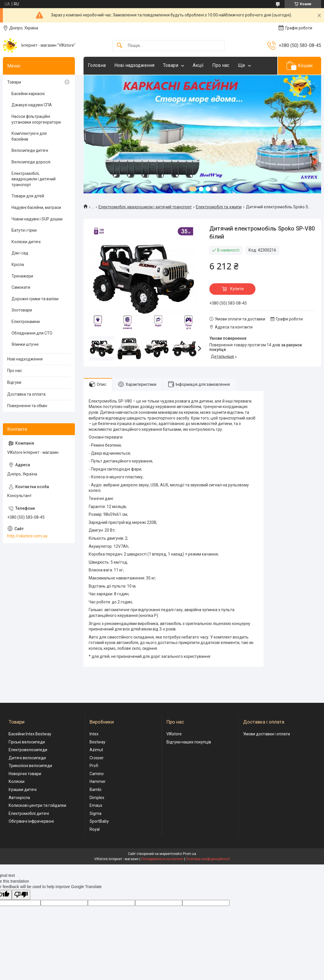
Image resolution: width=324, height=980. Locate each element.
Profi (94, 766)
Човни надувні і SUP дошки (37, 219)
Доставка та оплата (26, 394)
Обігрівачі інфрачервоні (31, 821)
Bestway (97, 742)
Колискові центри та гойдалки (37, 805)
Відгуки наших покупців (189, 742)
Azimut (96, 750)
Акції (198, 65)
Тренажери (22, 276)
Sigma (95, 813)
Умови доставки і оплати (267, 734)
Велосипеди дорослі (31, 162)
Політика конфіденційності (208, 859)
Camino (97, 774)
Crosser (97, 758)
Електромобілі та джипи (219, 207)
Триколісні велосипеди (30, 766)
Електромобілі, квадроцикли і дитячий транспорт (145, 207)
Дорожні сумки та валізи (35, 299)
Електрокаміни (26, 322)
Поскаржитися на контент (162, 859)
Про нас (221, 65)
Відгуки (14, 382)
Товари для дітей (28, 196)
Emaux (96, 805)
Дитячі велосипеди (27, 758)
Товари (171, 65)
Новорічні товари (25, 774)
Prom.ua (190, 854)
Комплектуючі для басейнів (29, 136)
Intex (94, 734)
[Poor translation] (21, 895)
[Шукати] (120, 46)
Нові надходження (134, 65)
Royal (95, 829)
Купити (237, 289)
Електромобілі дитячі (29, 813)
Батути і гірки (24, 230)
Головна (97, 65)
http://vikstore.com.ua (27, 536)
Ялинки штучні (25, 344)
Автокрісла (19, 798)
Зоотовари (22, 310)
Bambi (95, 790)
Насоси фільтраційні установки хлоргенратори (36, 119)
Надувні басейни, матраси (36, 207)
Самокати (21, 287)
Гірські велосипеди (27, 742)
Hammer (98, 781)
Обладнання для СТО (32, 333)
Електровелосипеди (28, 750)
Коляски (17, 781)
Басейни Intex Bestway (30, 734)
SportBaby (99, 821)
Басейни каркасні (28, 94)
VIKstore (174, 734)
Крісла (18, 265)
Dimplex (97, 798)
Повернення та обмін (27, 406)
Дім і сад (20, 253)
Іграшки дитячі (23, 790)
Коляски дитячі (26, 242)
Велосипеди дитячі (30, 150)
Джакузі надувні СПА (32, 105)
